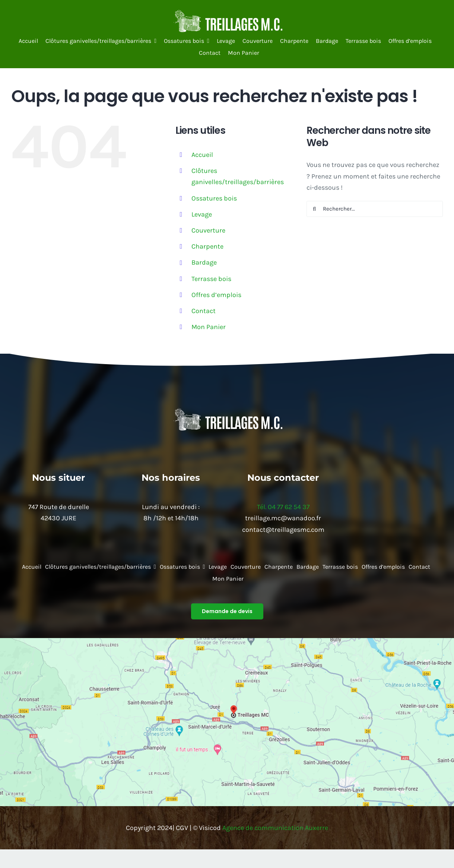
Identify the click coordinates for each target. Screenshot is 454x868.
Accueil (202, 155)
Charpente (207, 246)
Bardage (204, 262)
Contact (204, 311)
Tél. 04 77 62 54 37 (283, 507)
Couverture (208, 230)
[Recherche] (315, 209)
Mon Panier (209, 327)
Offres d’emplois (216, 295)
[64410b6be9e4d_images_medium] (227, 13)
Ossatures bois (214, 198)
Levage (202, 214)
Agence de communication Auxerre (275, 828)
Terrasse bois (211, 279)
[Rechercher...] (375, 209)
